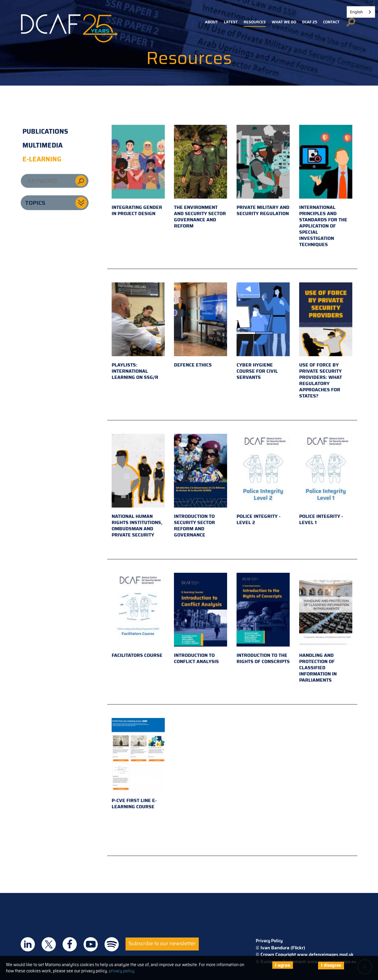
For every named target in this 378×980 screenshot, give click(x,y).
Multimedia (43, 145)
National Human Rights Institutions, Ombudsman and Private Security (138, 486)
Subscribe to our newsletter (162, 943)
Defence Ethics (201, 325)
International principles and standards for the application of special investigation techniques (326, 186)
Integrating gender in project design (138, 171)
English (356, 12)
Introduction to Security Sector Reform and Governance (201, 486)
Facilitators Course (138, 616)
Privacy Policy (269, 941)
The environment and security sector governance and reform (201, 177)
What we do (284, 22)
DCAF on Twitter (49, 944)
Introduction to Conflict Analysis (201, 619)
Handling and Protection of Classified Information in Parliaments (326, 628)
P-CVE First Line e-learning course (138, 764)
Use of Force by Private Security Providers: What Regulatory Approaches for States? (326, 341)
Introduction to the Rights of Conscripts (263, 619)
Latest (231, 22)
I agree (283, 965)
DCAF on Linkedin (28, 944)
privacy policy (122, 971)
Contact (331, 22)
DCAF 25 (310, 22)
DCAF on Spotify (112, 944)
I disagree (331, 965)
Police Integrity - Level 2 (263, 480)
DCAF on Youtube (91, 944)
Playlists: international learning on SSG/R (138, 332)
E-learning (42, 159)
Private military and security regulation (263, 171)
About (211, 22)
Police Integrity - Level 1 (326, 480)
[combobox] (361, 12)
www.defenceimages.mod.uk (325, 955)
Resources (255, 22)
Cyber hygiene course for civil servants (263, 332)
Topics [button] (35, 203)
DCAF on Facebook (70, 944)
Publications (45, 131)
